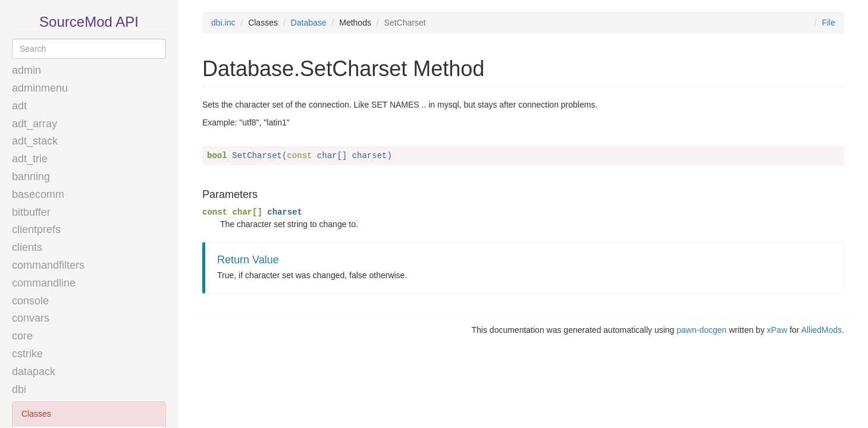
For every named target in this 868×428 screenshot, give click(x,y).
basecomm (38, 194)
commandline (44, 283)
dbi (19, 389)
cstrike (27, 354)
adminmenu (40, 88)
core (22, 336)
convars (31, 318)
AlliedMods (822, 330)
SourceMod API (89, 22)
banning (31, 177)
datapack (34, 372)
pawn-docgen (701, 330)
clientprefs (36, 229)
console (30, 301)
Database (309, 23)
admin (26, 70)
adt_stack (35, 141)
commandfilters (48, 265)
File (828, 23)
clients (27, 247)
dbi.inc (223, 23)
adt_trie (30, 159)
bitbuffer (31, 212)
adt (19, 106)
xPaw (777, 330)
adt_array (35, 124)
